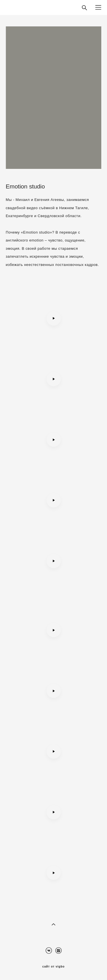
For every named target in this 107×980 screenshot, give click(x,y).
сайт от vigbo (53, 967)
